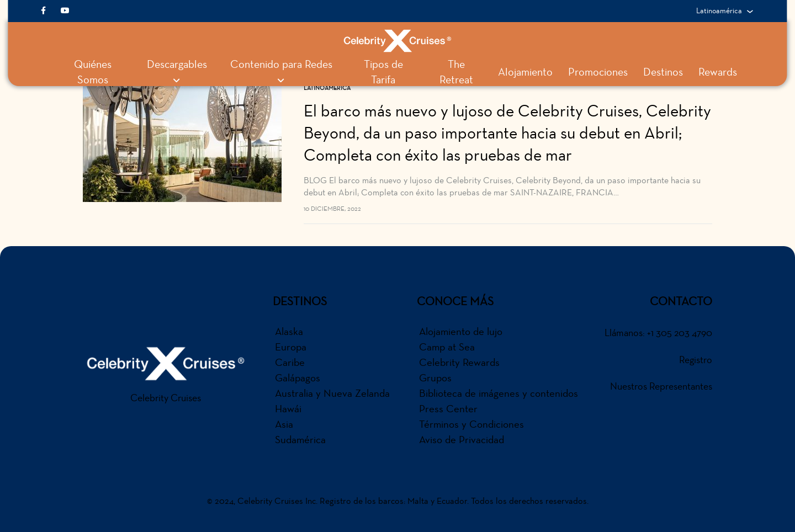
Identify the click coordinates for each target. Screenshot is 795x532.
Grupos (435, 377)
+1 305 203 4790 (680, 333)
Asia (284, 424)
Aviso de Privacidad (462, 439)
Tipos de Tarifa (383, 72)
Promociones (598, 72)
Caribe (290, 362)
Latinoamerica (327, 88)
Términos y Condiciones (471, 424)
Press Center (448, 408)
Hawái (288, 408)
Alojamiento (525, 72)
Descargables (177, 71)
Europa (291, 347)
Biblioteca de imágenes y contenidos (499, 393)
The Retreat (456, 72)
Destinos (663, 72)
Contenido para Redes (281, 71)
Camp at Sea (447, 347)
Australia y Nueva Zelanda (332, 393)
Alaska (289, 331)
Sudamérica (300, 439)
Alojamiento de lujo (461, 331)
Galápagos (298, 377)
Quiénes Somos (93, 72)
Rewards (718, 72)
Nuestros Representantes (661, 386)
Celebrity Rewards (459, 362)
